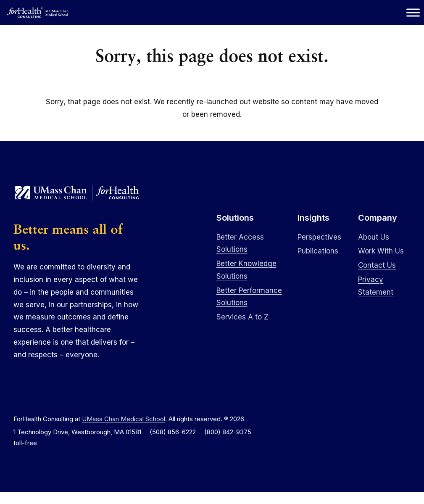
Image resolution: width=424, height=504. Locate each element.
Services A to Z (242, 317)
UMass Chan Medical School (124, 419)
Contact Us (377, 265)
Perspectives (319, 237)
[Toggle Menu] (413, 12)
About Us (374, 237)
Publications (318, 251)
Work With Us (381, 251)
